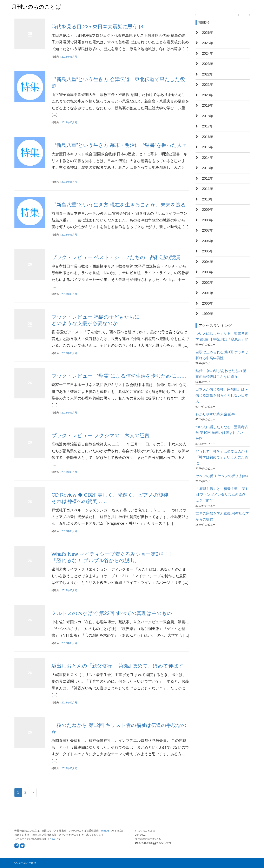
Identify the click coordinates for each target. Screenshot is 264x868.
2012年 (208, 178)
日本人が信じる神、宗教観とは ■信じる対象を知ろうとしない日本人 (222, 395)
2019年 (208, 105)
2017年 (208, 126)
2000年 (208, 303)
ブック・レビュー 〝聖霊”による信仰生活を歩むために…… (119, 376)
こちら (53, 839)
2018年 (208, 116)
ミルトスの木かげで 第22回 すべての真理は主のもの (112, 613)
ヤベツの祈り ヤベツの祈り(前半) (222, 476)
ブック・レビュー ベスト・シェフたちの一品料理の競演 (116, 257)
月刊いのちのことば (36, 7)
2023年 (208, 64)
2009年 (208, 210)
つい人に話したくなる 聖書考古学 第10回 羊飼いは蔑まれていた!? (222, 433)
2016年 (208, 137)
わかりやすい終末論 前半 (215, 414)
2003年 (208, 272)
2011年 (208, 189)
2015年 (208, 147)
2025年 (208, 43)
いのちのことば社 (26, 863)
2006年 (208, 241)
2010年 (208, 199)
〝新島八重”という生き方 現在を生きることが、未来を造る (119, 205)
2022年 (208, 74)
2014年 (208, 158)
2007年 (208, 230)
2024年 (208, 54)
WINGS (105, 831)
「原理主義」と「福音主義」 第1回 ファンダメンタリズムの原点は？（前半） (222, 495)
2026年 (208, 33)
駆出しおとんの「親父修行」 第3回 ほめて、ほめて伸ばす (118, 666)
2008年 (208, 220)
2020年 (208, 95)
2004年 (208, 262)
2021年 (208, 85)
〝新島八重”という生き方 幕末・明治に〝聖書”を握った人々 (119, 145)
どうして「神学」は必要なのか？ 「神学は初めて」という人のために (222, 457)
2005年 (208, 251)
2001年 (208, 293)
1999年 (208, 314)
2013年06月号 (69, 57)
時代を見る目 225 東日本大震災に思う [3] (98, 26)
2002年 (208, 283)
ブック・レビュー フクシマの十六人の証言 (101, 435)
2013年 (208, 168)
